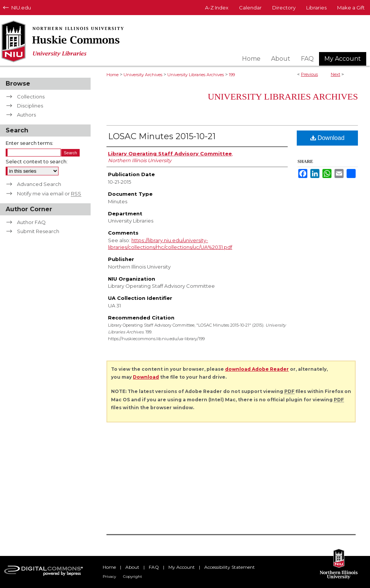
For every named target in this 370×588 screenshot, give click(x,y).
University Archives (143, 75)
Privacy (109, 576)
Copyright (133, 576)
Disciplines (30, 106)
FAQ (154, 567)
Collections (31, 97)
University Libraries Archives (196, 75)
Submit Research (38, 231)
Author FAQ (31, 222)
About (132, 567)
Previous (309, 74)
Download (328, 138)
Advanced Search (39, 184)
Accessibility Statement (230, 567)
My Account (182, 567)
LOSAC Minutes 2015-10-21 (162, 136)
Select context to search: (37, 161)
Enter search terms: (29, 143)
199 (232, 75)
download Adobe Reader (257, 369)
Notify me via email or (49, 193)
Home (113, 75)
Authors (26, 115)
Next (335, 74)
